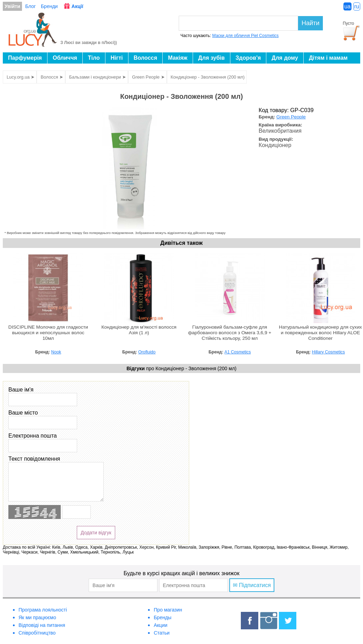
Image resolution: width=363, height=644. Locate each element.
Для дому (285, 58)
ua (348, 6)
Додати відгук (96, 533)
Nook (56, 352)
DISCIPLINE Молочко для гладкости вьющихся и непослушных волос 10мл (48, 333)
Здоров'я (248, 58)
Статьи (161, 633)
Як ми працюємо (37, 617)
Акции (160, 625)
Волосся (146, 58)
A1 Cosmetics (238, 352)
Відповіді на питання (42, 625)
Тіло (94, 58)
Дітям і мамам (328, 58)
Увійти (12, 6)
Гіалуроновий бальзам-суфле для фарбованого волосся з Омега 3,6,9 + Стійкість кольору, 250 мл (230, 333)
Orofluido (147, 352)
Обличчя (65, 58)
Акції (77, 6)
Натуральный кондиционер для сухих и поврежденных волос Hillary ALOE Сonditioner (320, 333)
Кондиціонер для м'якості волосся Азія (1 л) (139, 330)
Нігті (117, 58)
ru (357, 6)
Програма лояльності (43, 610)
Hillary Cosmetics (329, 352)
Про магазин (168, 610)
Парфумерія (25, 58)
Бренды (162, 617)
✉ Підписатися (252, 585)
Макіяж (178, 58)
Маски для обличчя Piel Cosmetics (245, 36)
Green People (291, 117)
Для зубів (212, 58)
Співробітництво (37, 633)
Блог (30, 6)
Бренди (49, 6)
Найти (310, 23)
